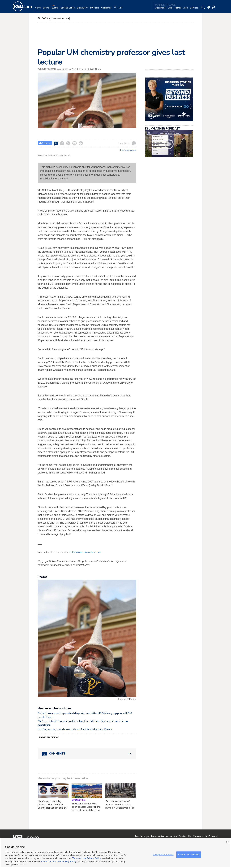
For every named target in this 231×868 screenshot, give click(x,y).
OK (227, 842)
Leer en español (128, 150)
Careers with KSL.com (205, 836)
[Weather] (119, 9)
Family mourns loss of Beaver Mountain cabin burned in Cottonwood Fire (120, 805)
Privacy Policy (94, 858)
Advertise (171, 836)
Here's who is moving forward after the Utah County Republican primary (52, 805)
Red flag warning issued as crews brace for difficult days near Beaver (75, 729)
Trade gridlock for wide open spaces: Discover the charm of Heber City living (86, 807)
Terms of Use (79, 858)
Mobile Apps (142, 836)
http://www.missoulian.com (86, 552)
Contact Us (185, 836)
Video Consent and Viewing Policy (59, 862)
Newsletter (158, 836)
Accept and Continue (189, 855)
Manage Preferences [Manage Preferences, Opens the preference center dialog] (163, 855)
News (43, 18)
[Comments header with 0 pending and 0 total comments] (87, 754)
